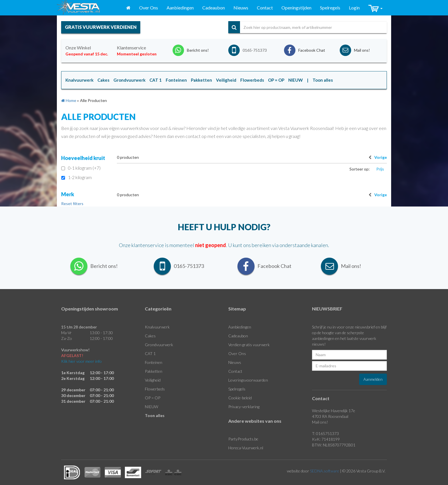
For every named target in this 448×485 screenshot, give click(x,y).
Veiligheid (153, 380)
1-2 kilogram (76, 177)
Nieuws (241, 8)
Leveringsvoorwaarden (248, 380)
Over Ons (149, 8)
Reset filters (72, 204)
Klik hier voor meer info (81, 361)
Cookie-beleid (240, 398)
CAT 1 (150, 353)
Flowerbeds (155, 389)
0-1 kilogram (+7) (81, 168)
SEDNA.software (325, 471)
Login (354, 8)
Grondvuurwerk (159, 345)
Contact (265, 8)
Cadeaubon (214, 8)
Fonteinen (154, 362)
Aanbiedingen (180, 8)
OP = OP (153, 398)
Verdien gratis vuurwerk (249, 345)
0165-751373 (255, 50)
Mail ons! (320, 422)
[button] (375, 8)
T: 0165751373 (325, 433)
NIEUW (152, 407)
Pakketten (154, 371)
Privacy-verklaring (244, 407)
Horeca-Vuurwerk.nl (246, 448)
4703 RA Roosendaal (330, 416)
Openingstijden (296, 8)
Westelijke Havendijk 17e (334, 411)
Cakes (150, 336)
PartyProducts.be (243, 439)
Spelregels (330, 8)
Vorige (376, 157)
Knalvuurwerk (157, 327)
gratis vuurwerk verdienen (101, 27)
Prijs (380, 169)
